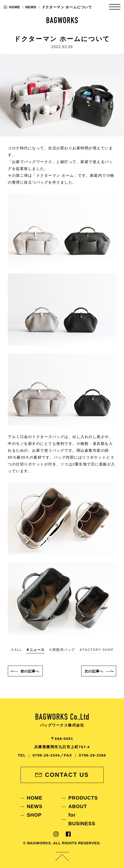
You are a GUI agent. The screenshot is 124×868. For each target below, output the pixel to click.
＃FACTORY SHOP (96, 650)
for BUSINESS (82, 819)
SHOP (34, 815)
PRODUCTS (83, 798)
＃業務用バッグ (62, 650)
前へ (30, 671)
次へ (94, 671)
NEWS (35, 806)
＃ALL (16, 650)
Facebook (68, 834)
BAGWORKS (62, 20)
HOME (35, 798)
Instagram (56, 834)
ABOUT (78, 806)
